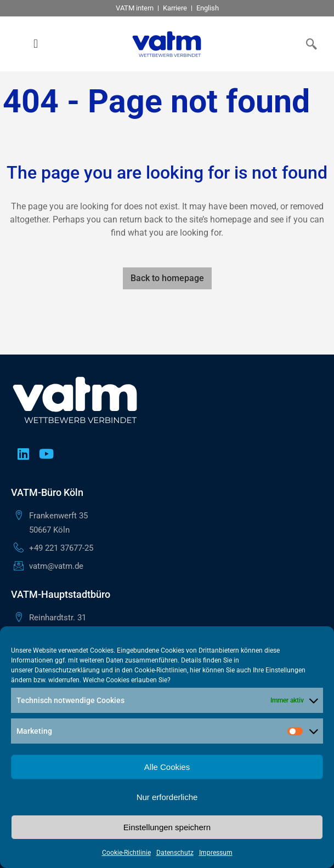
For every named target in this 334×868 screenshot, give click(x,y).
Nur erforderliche (167, 797)
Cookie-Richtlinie (126, 853)
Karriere (175, 8)
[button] (35, 44)
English (208, 8)
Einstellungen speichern (167, 827)
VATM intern (135, 8)
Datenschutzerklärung (67, 670)
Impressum (216, 853)
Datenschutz (175, 853)
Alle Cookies (167, 767)
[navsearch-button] (309, 44)
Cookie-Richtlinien (161, 670)
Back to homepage (167, 278)
